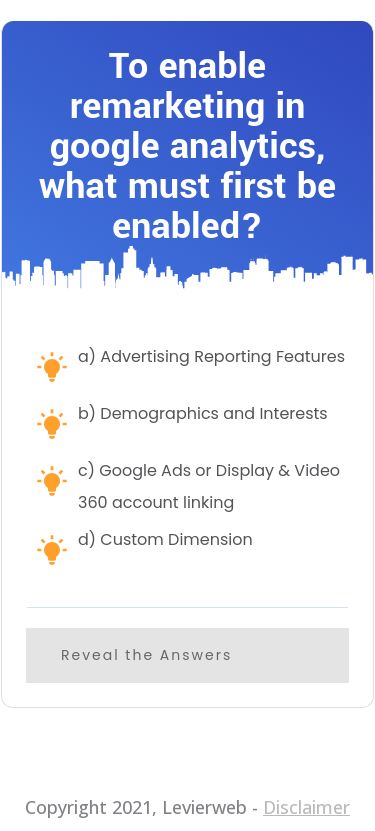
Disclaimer (306, 807)
